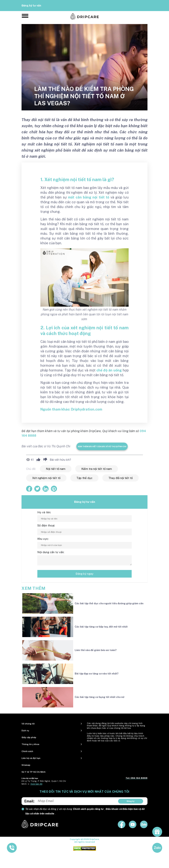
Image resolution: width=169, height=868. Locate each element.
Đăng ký (131, 801)
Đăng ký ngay (84, 574)
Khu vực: (43, 539)
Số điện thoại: (46, 525)
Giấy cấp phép (29, 737)
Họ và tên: (44, 512)
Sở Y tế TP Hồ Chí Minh (34, 772)
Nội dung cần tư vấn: (51, 552)
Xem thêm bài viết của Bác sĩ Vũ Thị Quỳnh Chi (102, 446)
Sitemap (26, 765)
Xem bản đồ (36, 784)
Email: (29, 801)
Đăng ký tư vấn (31, 6)
